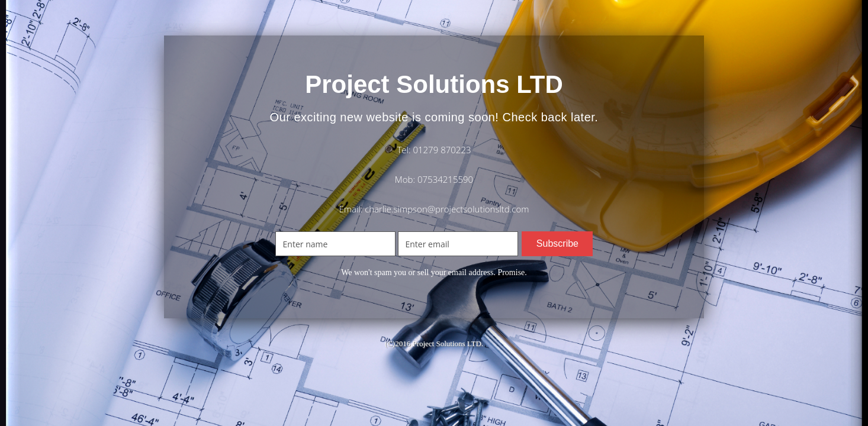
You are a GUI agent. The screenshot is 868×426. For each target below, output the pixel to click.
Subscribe (557, 243)
